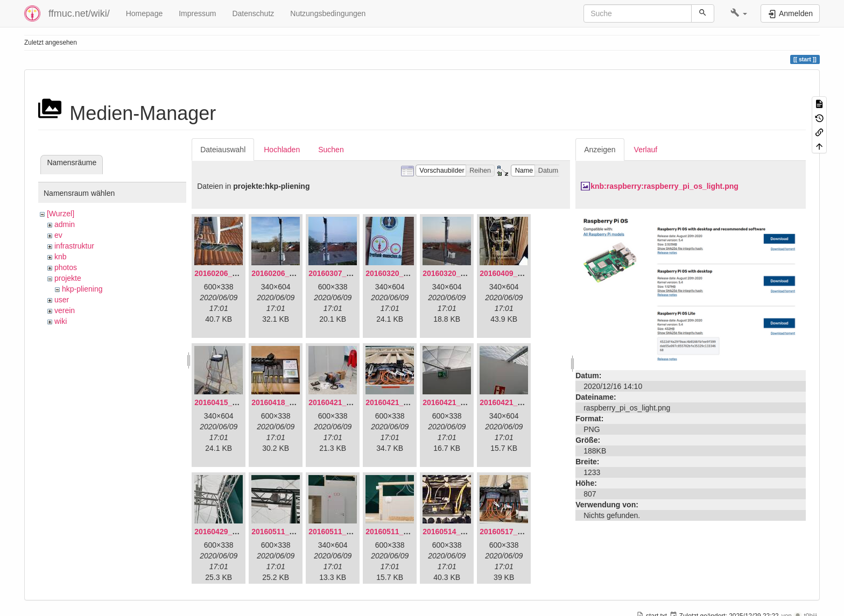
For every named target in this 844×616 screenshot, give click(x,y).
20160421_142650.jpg (347, 402)
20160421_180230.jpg (518, 402)
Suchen (331, 150)
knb (61, 257)
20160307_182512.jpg (347, 273)
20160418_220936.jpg (290, 402)
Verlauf (646, 150)
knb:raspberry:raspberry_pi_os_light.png (664, 186)
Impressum (197, 13)
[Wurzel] (61, 214)
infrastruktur (74, 246)
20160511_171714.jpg (347, 532)
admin (65, 224)
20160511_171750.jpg (404, 532)
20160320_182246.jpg (461, 273)
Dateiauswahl (223, 150)
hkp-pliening (82, 289)
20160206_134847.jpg (233, 273)
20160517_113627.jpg (518, 532)
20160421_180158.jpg (461, 402)
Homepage (145, 13)
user (62, 300)
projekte (68, 278)
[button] (739, 13)
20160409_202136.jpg (518, 273)
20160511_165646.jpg (290, 532)
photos (66, 267)
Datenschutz (253, 13)
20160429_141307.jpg (233, 532)
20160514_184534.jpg (461, 532)
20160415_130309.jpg (233, 402)
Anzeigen (600, 150)
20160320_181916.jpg (404, 273)
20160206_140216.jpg (290, 273)
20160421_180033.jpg (404, 402)
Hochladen (282, 150)
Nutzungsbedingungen (328, 13)
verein (65, 310)
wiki (61, 321)
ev (58, 235)
